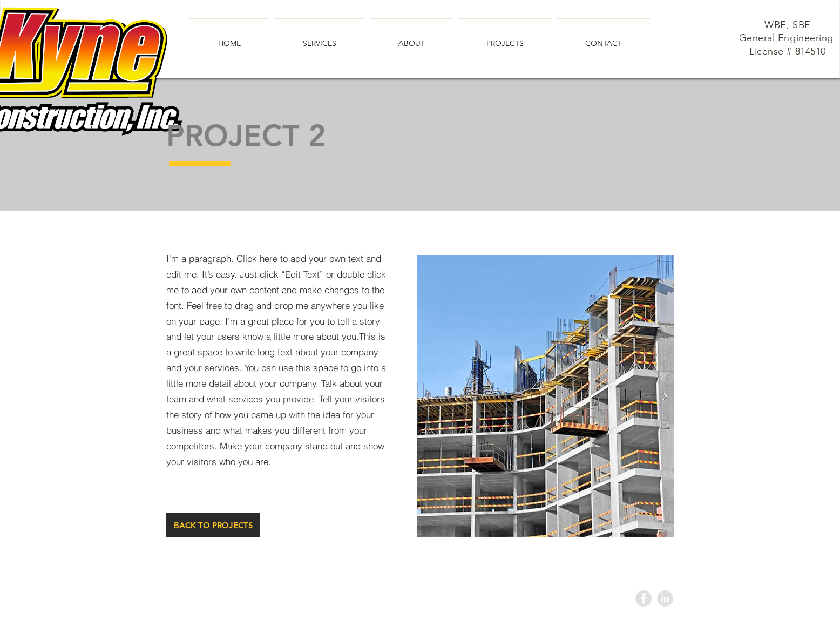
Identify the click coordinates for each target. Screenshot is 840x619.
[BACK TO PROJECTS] (213, 525)
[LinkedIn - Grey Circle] (665, 598)
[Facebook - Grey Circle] (643, 598)
